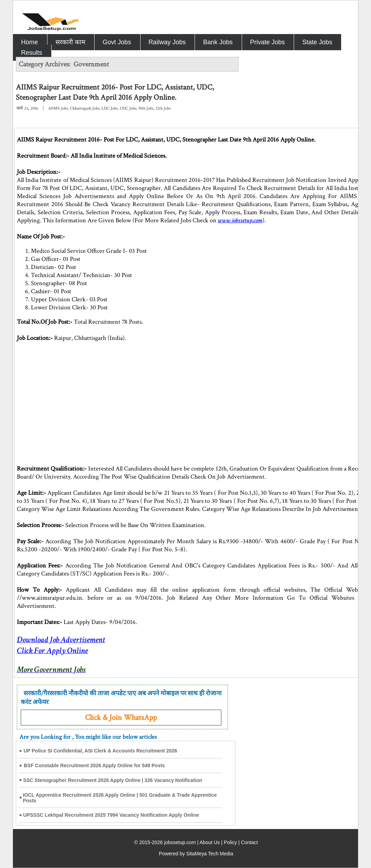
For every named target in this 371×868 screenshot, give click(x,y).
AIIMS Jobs (58, 108)
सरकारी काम (70, 42)
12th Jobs (163, 108)
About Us (210, 842)
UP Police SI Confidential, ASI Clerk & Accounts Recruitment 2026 (100, 751)
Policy (230, 842)
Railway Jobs (167, 42)
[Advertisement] (300, 107)
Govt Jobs (117, 42)
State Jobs (317, 42)
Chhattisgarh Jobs (85, 108)
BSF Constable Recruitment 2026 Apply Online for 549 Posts (95, 765)
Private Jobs (268, 42)
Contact (249, 842)
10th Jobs (146, 108)
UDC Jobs (128, 108)
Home (30, 42)
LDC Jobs (110, 108)
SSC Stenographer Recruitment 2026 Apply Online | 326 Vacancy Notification (113, 780)
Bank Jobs (218, 42)
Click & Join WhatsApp (121, 718)
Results (32, 53)
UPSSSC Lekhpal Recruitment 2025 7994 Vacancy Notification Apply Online (111, 815)
